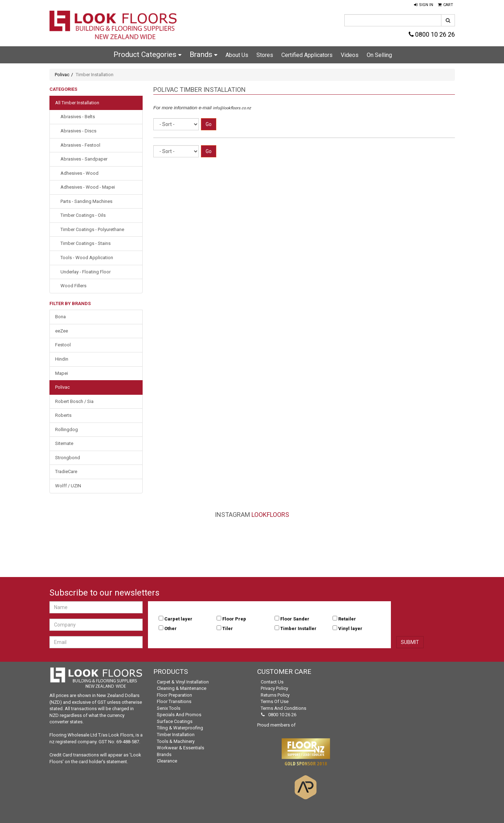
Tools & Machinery (176, 741)
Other (171, 628)
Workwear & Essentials (181, 748)
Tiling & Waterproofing (180, 728)
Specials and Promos (179, 715)
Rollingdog (67, 429)
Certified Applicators (307, 55)
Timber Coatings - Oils (83, 215)
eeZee (62, 331)
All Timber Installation (77, 103)
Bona (60, 317)
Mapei (62, 373)
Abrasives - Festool (80, 145)
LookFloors (270, 515)
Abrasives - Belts (78, 117)
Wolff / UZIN (68, 486)
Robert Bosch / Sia (74, 401)
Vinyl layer (350, 628)
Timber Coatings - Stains (86, 243)
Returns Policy (275, 695)
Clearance (167, 761)
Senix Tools (169, 708)
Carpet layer (178, 619)
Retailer (347, 619)
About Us (237, 55)
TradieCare (66, 471)
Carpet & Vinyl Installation (183, 682)
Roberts (63, 415)
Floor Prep (234, 619)
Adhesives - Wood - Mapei (88, 187)
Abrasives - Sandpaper (84, 159)
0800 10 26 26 (432, 34)
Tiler (228, 628)
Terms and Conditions (283, 708)
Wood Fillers (73, 286)
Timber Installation (176, 735)
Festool (63, 345)
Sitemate (64, 443)
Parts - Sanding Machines (86, 201)
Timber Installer (298, 628)
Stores (265, 55)
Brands (203, 54)
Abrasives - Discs (78, 131)
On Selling (379, 55)
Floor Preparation (174, 695)
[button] (424, 5)
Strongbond (68, 458)
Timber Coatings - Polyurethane (92, 229)
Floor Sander (295, 619)
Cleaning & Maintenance (182, 688)
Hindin (62, 359)
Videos (350, 55)
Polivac (62, 75)
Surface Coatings (175, 721)
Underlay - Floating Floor (86, 272)
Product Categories (147, 54)
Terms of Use (275, 701)
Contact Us (272, 682)
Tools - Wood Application (87, 258)
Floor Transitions (174, 701)
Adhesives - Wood (79, 173)
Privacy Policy (274, 688)
